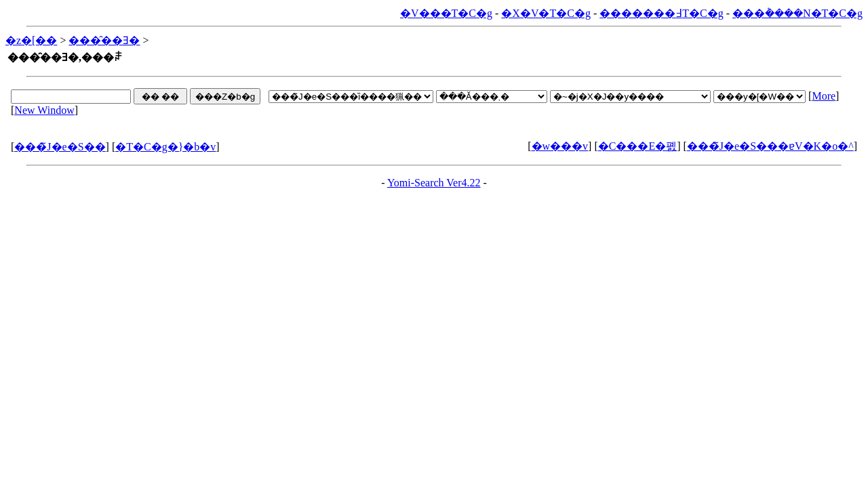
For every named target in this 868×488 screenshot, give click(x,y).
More (824, 96)
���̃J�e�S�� (60, 147)
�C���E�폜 (637, 146)
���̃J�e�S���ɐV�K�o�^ (770, 146)
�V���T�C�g (446, 13)
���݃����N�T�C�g (797, 13)
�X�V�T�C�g (546, 13)
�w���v (560, 146)
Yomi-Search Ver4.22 (434, 183)
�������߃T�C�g (661, 13)
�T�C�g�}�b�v (165, 147)
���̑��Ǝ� (104, 40)
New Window (44, 110)
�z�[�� (31, 40)
